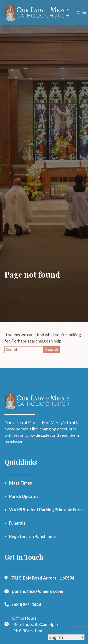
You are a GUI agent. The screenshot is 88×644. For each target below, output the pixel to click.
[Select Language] (66, 637)
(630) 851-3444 (27, 605)
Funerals (17, 523)
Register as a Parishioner (33, 536)
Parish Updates (24, 496)
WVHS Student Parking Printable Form (46, 510)
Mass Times (21, 483)
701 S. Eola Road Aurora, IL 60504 (43, 578)
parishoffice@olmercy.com (38, 591)
